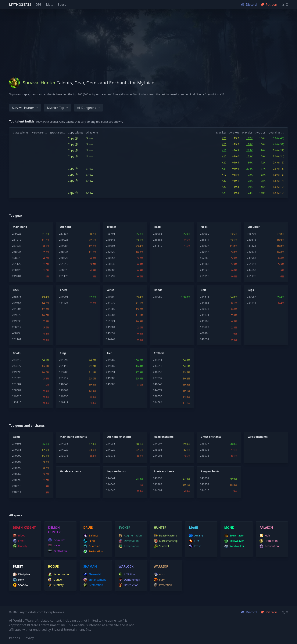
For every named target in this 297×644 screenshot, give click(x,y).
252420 (111, 252)
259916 (205, 276)
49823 (16, 333)
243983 (158, 484)
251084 (17, 384)
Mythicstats (20, 5)
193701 (111, 234)
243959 (205, 484)
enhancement (95, 580)
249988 (158, 234)
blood (19, 536)
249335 (17, 321)
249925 (17, 234)
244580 (252, 270)
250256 (111, 258)
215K (250, 150)
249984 (111, 327)
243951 (158, 450)
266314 (205, 240)
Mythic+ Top (57, 108)
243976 (205, 456)
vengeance (58, 551)
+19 (224, 175)
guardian (92, 546)
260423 (17, 270)
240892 (17, 468)
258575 (17, 297)
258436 (17, 252)
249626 (205, 270)
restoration (93, 551)
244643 (111, 484)
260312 (17, 327)
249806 (111, 246)
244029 (64, 450)
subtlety (56, 585)
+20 (224, 138)
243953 (158, 478)
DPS (39, 5)
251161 (17, 339)
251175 (64, 276)
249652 (111, 333)
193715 (17, 402)
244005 (158, 456)
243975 (205, 450)
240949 (64, 384)
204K (250, 168)
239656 (17, 303)
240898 (17, 443)
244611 (205, 297)
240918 (17, 486)
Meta (50, 5)
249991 (64, 297)
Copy (73, 138)
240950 (205, 234)
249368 (205, 264)
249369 (64, 390)
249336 (64, 396)
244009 (158, 490)
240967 (17, 474)
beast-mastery (165, 536)
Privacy (29, 638)
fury (159, 580)
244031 (64, 443)
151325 (64, 303)
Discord (249, 612)
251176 (252, 276)
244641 (111, 478)
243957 (205, 478)
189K (250, 187)
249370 (17, 315)
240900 (17, 456)
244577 (17, 366)
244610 (17, 360)
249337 (205, 246)
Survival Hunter (25, 108)
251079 (111, 303)
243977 (205, 443)
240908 (17, 462)
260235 (111, 264)
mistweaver (234, 541)
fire (194, 541)
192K (250, 138)
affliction (127, 574)
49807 (16, 258)
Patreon (269, 612)
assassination (59, 574)
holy (265, 536)
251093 (64, 360)
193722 (205, 327)
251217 (64, 378)
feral (89, 541)
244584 (111, 315)
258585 (158, 240)
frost (19, 541)
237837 (17, 246)
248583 (111, 270)
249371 (205, 315)
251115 (64, 366)
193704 (252, 234)
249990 (17, 372)
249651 (205, 339)
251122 (17, 264)
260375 (205, 309)
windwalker (234, 546)
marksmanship (166, 541)
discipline (21, 574)
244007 (158, 443)
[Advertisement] (148, 36)
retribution (269, 546)
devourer (57, 540)
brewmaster (234, 536)
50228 (204, 258)
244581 (205, 303)
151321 (111, 321)
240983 (17, 450)
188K (250, 144)
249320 (17, 396)
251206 (17, 309)
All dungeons (88, 108)
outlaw (55, 580)
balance (91, 536)
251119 (158, 246)
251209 (111, 309)
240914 (17, 492)
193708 (64, 372)
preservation (129, 546)
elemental (92, 574)
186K (250, 162)
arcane (196, 536)
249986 (252, 258)
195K (250, 181)
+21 (224, 168)
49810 (204, 333)
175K (250, 175)
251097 (252, 264)
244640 (111, 490)
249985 (205, 321)
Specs (62, 5)
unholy (20, 546)
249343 (111, 240)
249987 (252, 297)
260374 (252, 252)
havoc (55, 545)
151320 (17, 378)
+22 (224, 150)
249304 (111, 297)
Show (90, 138)
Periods (14, 638)
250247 (205, 252)
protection (269, 541)
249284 (17, 276)
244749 (111, 339)
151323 (252, 246)
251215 (252, 303)
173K (250, 156)
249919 (64, 402)
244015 (205, 490)
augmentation (130, 536)
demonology (129, 580)
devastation (129, 541)
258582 (17, 390)
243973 (64, 456)
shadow (20, 585)
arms (160, 574)
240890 (17, 480)
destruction (129, 585)
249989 (158, 297)
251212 (17, 240)
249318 (252, 240)
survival (161, 546)
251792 (111, 276)
